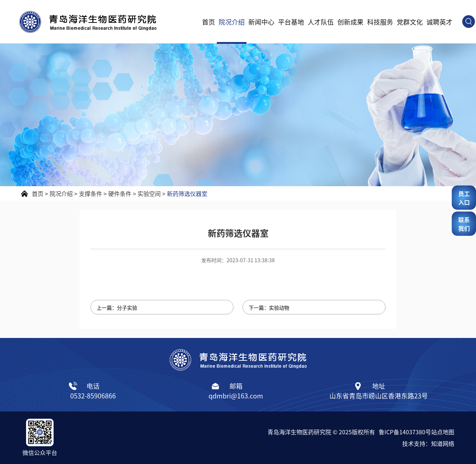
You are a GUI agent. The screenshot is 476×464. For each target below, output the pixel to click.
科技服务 (380, 22)
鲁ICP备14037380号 (405, 432)
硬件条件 (120, 193)
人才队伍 (321, 22)
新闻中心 (261, 22)
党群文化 (410, 22)
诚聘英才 (439, 22)
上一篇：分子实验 (117, 308)
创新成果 (350, 22)
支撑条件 (90, 193)
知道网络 (443, 443)
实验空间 (149, 193)
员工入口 (464, 198)
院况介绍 (232, 22)
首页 (208, 22)
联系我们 (464, 224)
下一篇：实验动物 (269, 308)
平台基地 (291, 22)
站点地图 (443, 432)
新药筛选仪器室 (187, 193)
